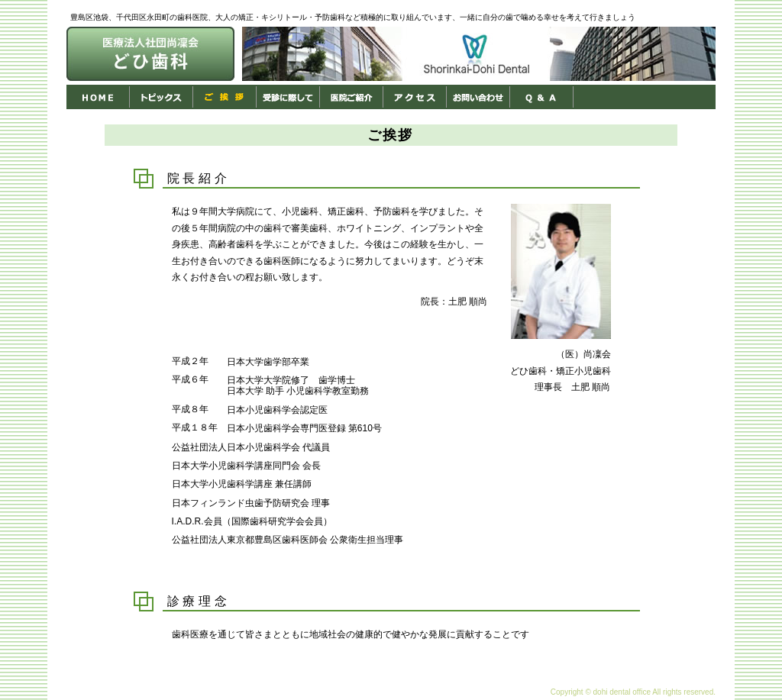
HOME (98, 97)
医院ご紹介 (352, 97)
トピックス (162, 97)
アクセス (415, 97)
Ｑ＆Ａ (542, 97)
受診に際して (288, 97)
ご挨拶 (225, 97)
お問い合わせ (478, 97)
